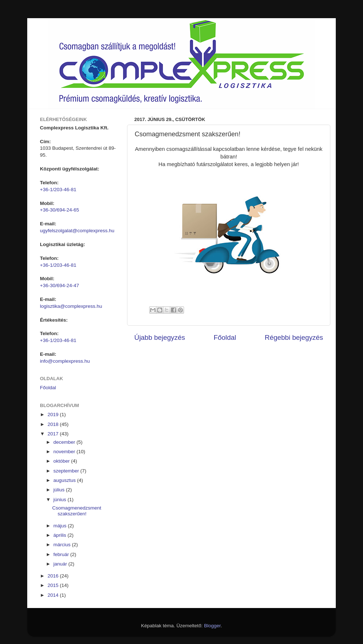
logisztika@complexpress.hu (71, 306)
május (61, 526)
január (61, 564)
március (63, 545)
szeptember (67, 471)
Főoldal (225, 337)
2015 (54, 585)
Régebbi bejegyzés (294, 337)
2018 (54, 424)
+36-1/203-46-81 (58, 190)
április (60, 535)
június (60, 500)
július (60, 490)
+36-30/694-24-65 (60, 210)
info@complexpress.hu (65, 361)
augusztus (65, 480)
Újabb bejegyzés (160, 337)
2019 (54, 414)
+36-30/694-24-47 (60, 285)
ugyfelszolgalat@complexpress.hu (77, 231)
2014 (54, 595)
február (62, 554)
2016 (54, 576)
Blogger (212, 626)
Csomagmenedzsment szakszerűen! (77, 511)
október (62, 461)
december (65, 442)
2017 (54, 434)
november (65, 452)
